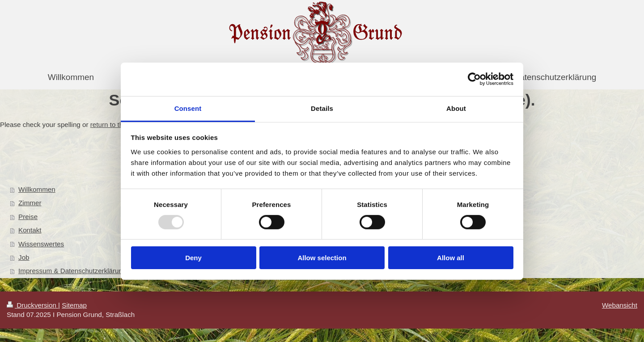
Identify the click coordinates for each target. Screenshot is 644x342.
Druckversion (32, 305)
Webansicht (620, 305)
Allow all (451, 258)
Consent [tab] (188, 108)
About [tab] (456, 108)
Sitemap (74, 305)
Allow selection (322, 258)
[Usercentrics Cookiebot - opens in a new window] (474, 79)
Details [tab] (322, 108)
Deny (193, 258)
